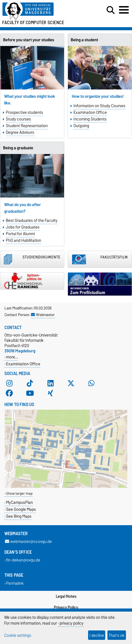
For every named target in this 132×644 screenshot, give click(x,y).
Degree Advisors (20, 132)
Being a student (84, 40)
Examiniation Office (23, 364)
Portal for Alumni (20, 234)
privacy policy (72, 623)
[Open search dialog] (111, 10)
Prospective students (24, 112)
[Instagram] (9, 383)
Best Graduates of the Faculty (32, 220)
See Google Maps (21, 509)
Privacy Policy (66, 607)
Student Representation (27, 126)
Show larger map (19, 493)
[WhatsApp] (91, 383)
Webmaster (43, 315)
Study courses (18, 119)
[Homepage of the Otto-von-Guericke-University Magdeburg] (40, 11)
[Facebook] (9, 393)
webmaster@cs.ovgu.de (28, 542)
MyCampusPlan (19, 502)
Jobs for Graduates (23, 227)
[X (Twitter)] (71, 383)
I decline (97, 635)
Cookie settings (18, 635)
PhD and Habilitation (23, 240)
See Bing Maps (19, 516)
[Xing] (51, 393)
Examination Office (90, 112)
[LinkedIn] (51, 383)
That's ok (117, 635)
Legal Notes (66, 596)
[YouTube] (30, 393)
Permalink (15, 583)
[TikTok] (30, 383)
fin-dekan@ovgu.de (23, 560)
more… (12, 357)
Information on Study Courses (99, 106)
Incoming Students (90, 119)
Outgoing (81, 126)
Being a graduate (18, 148)
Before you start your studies (29, 40)
